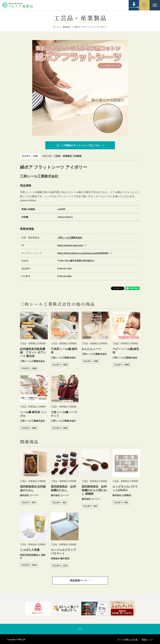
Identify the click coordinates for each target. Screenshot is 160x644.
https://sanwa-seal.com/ (70, 245)
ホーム (56, 27)
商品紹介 (67, 27)
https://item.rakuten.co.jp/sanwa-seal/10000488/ (83, 253)
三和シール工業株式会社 (70, 238)
